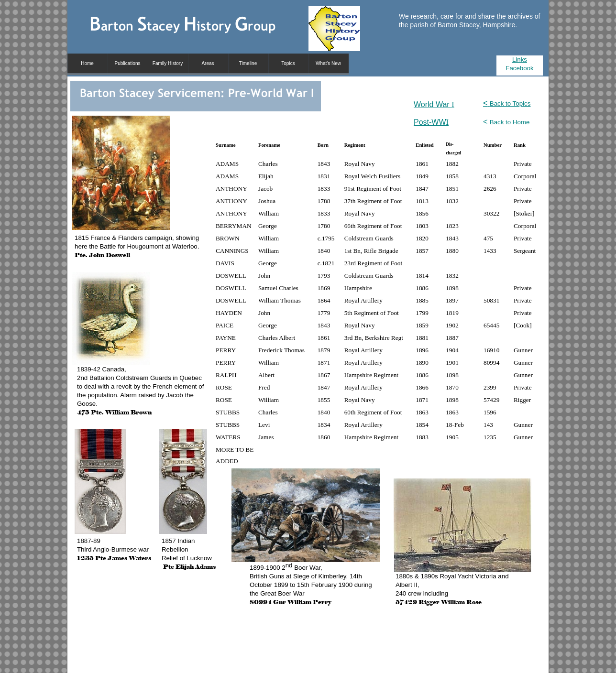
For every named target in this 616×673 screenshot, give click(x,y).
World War (434, 104)
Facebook (519, 68)
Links (520, 60)
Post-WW (431, 122)
